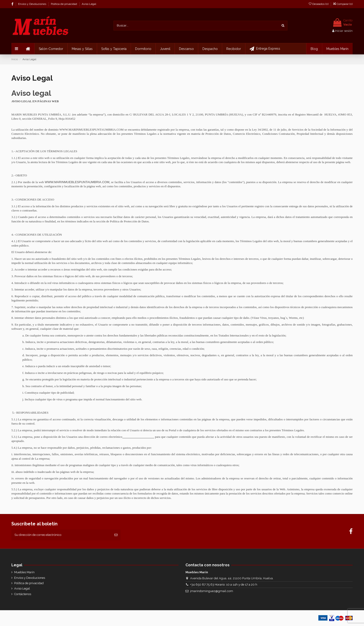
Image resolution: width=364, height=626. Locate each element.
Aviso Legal (89, 4)
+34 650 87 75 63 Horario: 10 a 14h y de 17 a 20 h (224, 585)
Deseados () (319, 4)
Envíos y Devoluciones (32, 4)
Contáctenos (23, 594)
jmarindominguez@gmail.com (212, 591)
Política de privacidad (64, 4)
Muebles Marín (24, 572)
